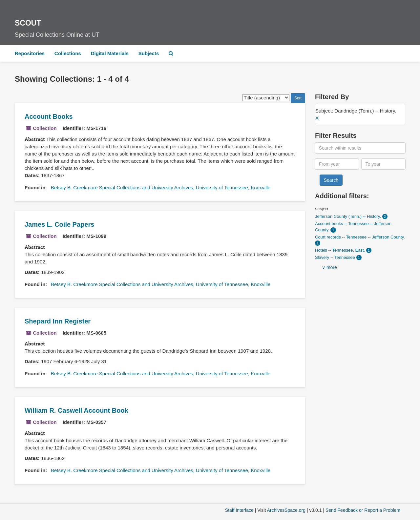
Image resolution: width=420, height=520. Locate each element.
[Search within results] (360, 148)
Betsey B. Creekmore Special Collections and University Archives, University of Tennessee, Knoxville (161, 187)
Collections (68, 53)
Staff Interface (239, 510)
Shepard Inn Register (58, 321)
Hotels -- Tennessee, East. (341, 250)
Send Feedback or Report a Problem (363, 510)
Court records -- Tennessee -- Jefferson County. (360, 237)
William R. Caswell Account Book (76, 410)
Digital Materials (110, 53)
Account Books (49, 116)
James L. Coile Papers (59, 224)
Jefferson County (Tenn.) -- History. (349, 216)
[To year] (384, 164)
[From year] (337, 164)
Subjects (149, 53)
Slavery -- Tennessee (336, 257)
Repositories (30, 53)
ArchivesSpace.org (286, 510)
